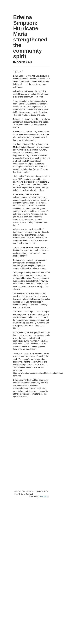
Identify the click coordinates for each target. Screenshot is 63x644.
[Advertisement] (26, 444)
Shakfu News (44, 497)
